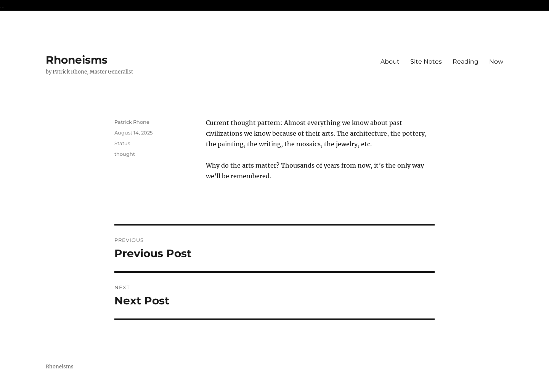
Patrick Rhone (132, 122)
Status (122, 143)
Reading (466, 62)
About (390, 62)
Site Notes (426, 62)
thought (125, 154)
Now (496, 62)
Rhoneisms (77, 60)
